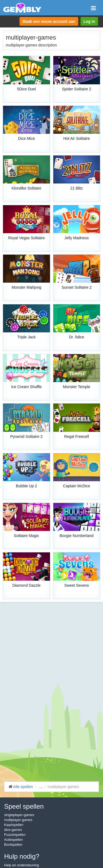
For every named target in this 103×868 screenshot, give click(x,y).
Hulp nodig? (22, 856)
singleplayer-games (19, 815)
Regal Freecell (77, 436)
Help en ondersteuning (22, 865)
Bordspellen (13, 845)
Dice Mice (27, 138)
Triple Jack (27, 337)
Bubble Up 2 (27, 486)
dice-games (13, 830)
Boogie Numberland (77, 536)
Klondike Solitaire (26, 188)
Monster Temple (76, 387)
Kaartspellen (14, 825)
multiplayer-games (18, 820)
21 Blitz (77, 188)
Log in (89, 21)
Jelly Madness (76, 238)
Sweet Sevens (77, 585)
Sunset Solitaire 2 (77, 287)
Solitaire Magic (26, 536)
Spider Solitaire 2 (76, 89)
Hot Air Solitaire (77, 138)
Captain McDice (76, 486)
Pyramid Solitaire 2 (27, 436)
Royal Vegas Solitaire (27, 238)
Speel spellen (24, 806)
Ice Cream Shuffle (26, 387)
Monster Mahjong (26, 287)
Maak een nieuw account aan (49, 21)
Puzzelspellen (15, 835)
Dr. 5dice (76, 337)
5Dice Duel (26, 89)
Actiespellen (13, 840)
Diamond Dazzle (27, 585)
